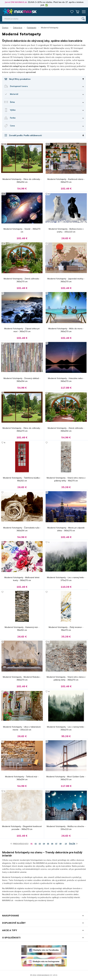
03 (40, 844)
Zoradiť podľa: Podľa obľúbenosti (25, 135)
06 (52, 844)
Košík (77, 12)
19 (66, 844)
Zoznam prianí (72, 12)
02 (36, 844)
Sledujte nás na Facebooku (46, 950)
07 (56, 844)
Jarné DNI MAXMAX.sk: (16, 2)
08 (60, 844)
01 (31, 844)
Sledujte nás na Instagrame (46, 961)
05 (48, 844)
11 (5, 144)
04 (44, 844)
